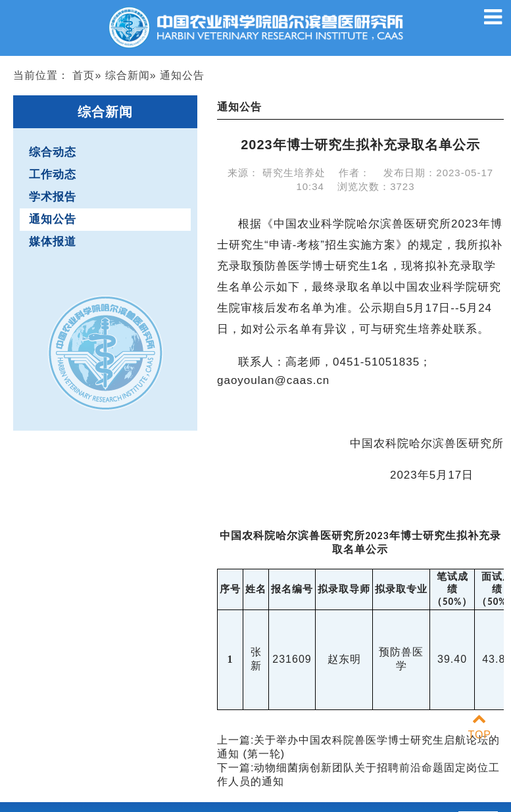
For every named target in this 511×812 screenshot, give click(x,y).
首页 (84, 75)
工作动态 (53, 175)
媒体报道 (53, 242)
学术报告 (53, 197)
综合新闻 (128, 75)
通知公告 (53, 219)
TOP (479, 727)
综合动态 (53, 152)
